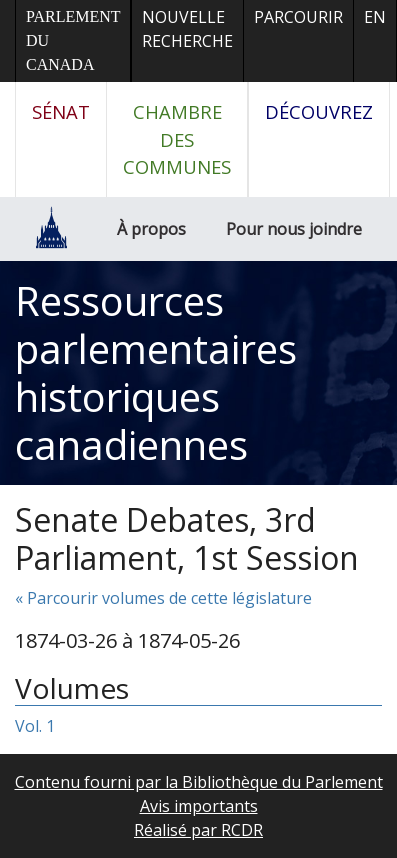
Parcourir (298, 17)
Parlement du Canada (73, 40)
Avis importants (199, 806)
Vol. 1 (35, 726)
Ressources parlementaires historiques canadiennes (156, 372)
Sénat (61, 111)
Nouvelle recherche (187, 29)
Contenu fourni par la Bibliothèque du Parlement (199, 782)
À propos (151, 229)
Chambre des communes (177, 139)
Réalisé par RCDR (198, 830)
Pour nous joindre (294, 229)
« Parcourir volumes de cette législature (163, 598)
